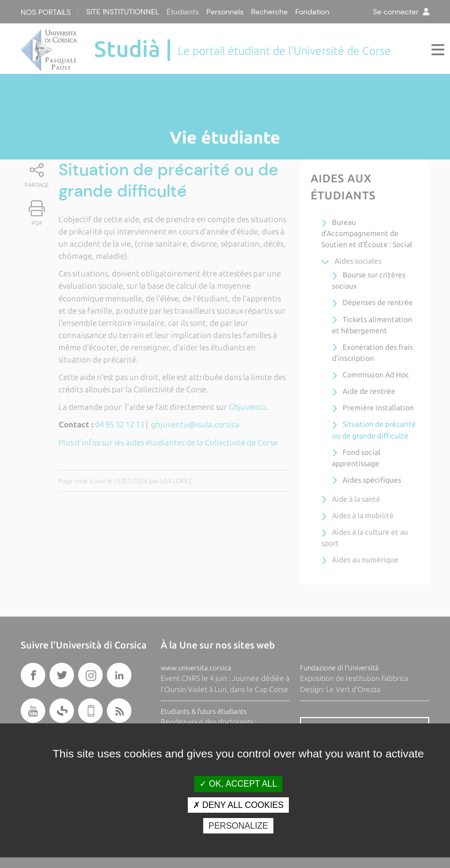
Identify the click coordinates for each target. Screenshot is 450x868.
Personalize (238, 826)
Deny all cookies (238, 805)
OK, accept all (238, 784)
